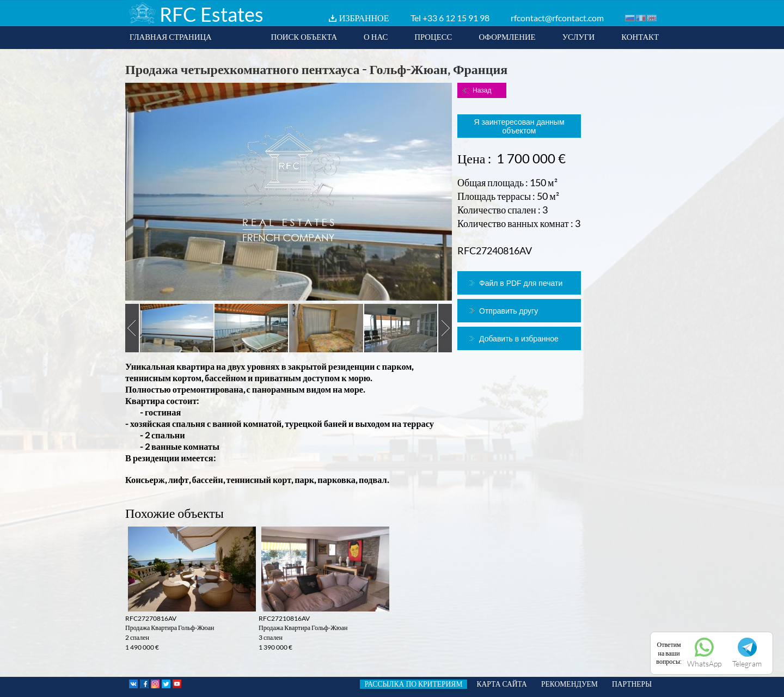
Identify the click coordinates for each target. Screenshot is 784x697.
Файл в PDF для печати (521, 283)
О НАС (376, 36)
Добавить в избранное (519, 339)
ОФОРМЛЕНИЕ (507, 36)
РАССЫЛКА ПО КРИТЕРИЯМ (413, 684)
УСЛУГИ (579, 36)
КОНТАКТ (640, 36)
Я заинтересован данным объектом (519, 126)
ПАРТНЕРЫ (632, 684)
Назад (482, 90)
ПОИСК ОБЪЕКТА (304, 36)
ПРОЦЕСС (433, 36)
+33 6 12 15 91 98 (456, 18)
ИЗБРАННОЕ (364, 18)
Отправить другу (509, 311)
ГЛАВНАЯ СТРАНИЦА (171, 36)
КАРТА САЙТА (502, 684)
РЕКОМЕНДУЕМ (569, 684)
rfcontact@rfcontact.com (557, 18)
